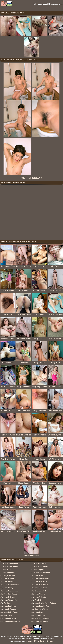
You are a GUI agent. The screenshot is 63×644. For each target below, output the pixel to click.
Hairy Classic (40, 594)
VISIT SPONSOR (31, 178)
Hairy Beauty (9, 579)
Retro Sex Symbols (42, 618)
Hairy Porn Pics (10, 618)
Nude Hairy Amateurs (42, 573)
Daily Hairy (8, 615)
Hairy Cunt (7, 570)
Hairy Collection (41, 597)
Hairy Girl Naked (40, 564)
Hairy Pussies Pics (42, 606)
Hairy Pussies (9, 582)
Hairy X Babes (9, 597)
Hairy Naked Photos (11, 567)
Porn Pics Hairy (41, 588)
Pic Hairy (7, 603)
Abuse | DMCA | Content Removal (40, 641)
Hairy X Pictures (10, 609)
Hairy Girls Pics (9, 576)
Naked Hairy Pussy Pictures (45, 603)
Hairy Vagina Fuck (11, 591)
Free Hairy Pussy (10, 594)
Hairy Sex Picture (41, 585)
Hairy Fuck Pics (10, 606)
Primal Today (40, 615)
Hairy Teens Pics (41, 621)
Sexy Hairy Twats (41, 609)
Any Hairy (39, 600)
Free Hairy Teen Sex (11, 585)
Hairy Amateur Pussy (12, 621)
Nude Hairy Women (11, 612)
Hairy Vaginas (39, 570)
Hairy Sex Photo (41, 582)
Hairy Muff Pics (9, 573)
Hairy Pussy (8, 588)
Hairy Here (39, 612)
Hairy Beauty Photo (10, 564)
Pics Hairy (39, 576)
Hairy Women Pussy (12, 600)
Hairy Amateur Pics (42, 579)
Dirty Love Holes (41, 591)
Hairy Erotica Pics (41, 567)
